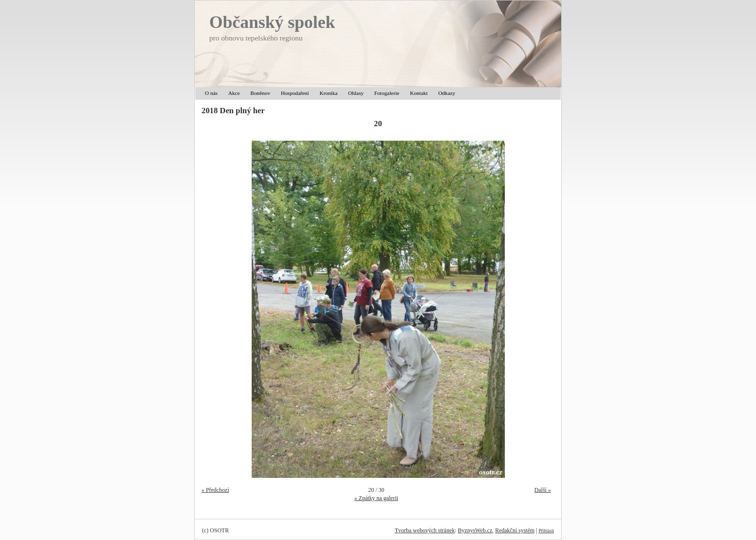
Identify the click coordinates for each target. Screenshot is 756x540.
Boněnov (260, 93)
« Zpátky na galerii (376, 498)
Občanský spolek (272, 22)
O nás (211, 93)
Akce (234, 93)
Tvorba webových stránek (425, 530)
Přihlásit (546, 531)
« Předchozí (215, 490)
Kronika (329, 93)
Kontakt (419, 93)
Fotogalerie (387, 93)
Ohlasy (356, 93)
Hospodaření (295, 93)
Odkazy (447, 93)
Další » (542, 490)
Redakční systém (515, 530)
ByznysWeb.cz (475, 530)
